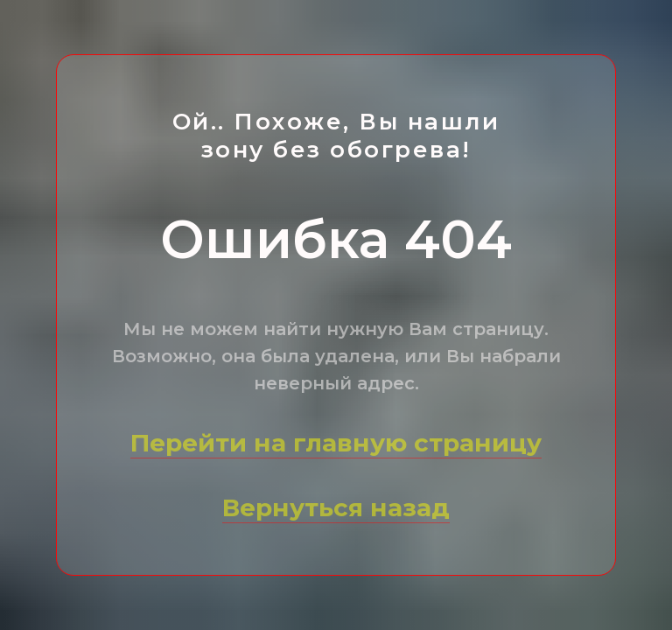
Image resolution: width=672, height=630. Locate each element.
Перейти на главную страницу (336, 443)
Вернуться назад (336, 507)
